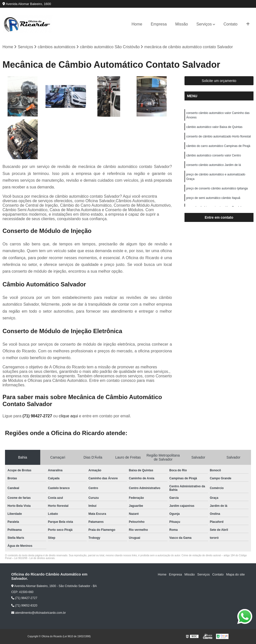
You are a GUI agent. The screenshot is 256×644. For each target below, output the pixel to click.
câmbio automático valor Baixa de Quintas (214, 127)
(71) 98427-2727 (38, 416)
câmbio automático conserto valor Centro (214, 155)
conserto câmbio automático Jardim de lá (214, 165)
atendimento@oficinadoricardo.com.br (38, 613)
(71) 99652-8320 (24, 606)
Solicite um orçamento (219, 81)
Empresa (159, 24)
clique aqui (68, 416)
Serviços (204, 24)
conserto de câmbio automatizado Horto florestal (218, 136)
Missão (182, 24)
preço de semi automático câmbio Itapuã (213, 198)
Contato (230, 24)
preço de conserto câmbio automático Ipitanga (217, 188)
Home (137, 24)
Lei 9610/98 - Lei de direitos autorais (34, 558)
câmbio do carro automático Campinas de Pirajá (218, 146)
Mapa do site (235, 575)
